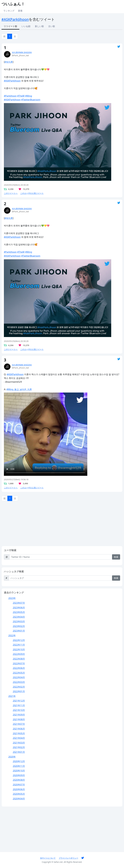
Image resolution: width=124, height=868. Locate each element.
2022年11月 (19, 645)
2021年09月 (19, 715)
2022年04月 (19, 677)
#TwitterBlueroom (31, 100)
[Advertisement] (62, 524)
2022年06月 (19, 668)
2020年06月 (19, 789)
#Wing (29, 96)
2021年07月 (19, 724)
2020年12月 (19, 761)
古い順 (52, 26)
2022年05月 (19, 673)
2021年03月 (19, 743)
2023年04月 (19, 617)
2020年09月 (19, 775)
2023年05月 (19, 612)
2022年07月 (19, 663)
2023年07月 (19, 603)
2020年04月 (19, 799)
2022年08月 (19, 659)
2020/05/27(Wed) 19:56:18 (16, 479)
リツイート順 (10, 26)
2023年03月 (19, 621)
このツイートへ (11, 193)
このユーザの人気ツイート (32, 193)
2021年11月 (19, 705)
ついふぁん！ (13, 4)
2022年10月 (19, 649)
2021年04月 (19, 738)
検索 (116, 557)
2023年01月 (19, 631)
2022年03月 (19, 682)
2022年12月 (19, 640)
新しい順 (39, 26)
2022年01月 (19, 691)
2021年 (12, 696)
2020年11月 (19, 766)
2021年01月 (19, 752)
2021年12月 (19, 701)
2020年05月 (19, 794)
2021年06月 (19, 729)
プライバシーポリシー (69, 858)
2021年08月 (19, 719)
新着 (20, 11)
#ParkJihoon (10, 96)
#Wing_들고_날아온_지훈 (19, 389)
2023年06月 (19, 608)
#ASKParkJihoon (15, 19)
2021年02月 (19, 747)
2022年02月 (19, 687)
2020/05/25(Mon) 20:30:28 (16, 185)
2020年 (12, 757)
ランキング (9, 11)
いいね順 (26, 26)
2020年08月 (19, 780)
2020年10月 (19, 771)
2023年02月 (19, 626)
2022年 (12, 635)
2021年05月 (19, 733)
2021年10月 (19, 710)
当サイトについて (48, 858)
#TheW (21, 96)
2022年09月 (19, 654)
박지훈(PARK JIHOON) (22, 52)
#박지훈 (9, 62)
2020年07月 (19, 785)
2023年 (12, 598)
